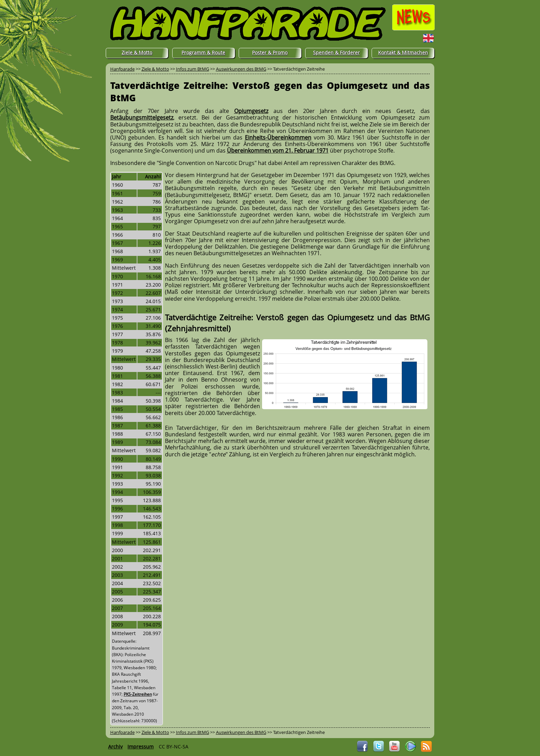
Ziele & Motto (137, 53)
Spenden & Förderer (336, 53)
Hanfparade (122, 69)
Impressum (141, 747)
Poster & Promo (270, 53)
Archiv (115, 747)
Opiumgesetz (251, 111)
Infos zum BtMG (193, 69)
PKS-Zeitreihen (138, 694)
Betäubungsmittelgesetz (142, 117)
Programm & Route (203, 53)
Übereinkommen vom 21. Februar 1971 (278, 151)
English (415, 38)
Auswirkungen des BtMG (241, 69)
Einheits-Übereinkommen (278, 137)
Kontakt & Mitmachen (403, 53)
